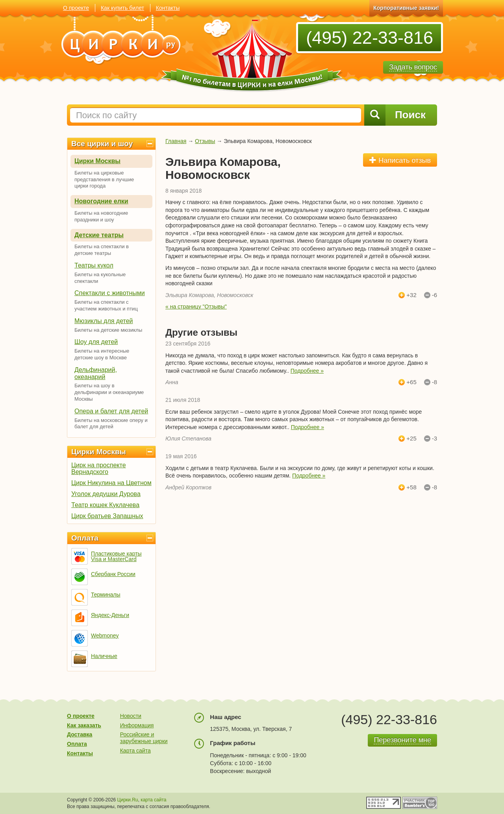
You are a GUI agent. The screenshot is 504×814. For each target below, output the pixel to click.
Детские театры (99, 235)
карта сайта (153, 800)
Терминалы (106, 595)
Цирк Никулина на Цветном (111, 483)
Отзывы (205, 141)
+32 (411, 295)
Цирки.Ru (128, 800)
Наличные (104, 656)
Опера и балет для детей (111, 411)
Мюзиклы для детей (104, 321)
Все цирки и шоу (102, 144)
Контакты (168, 8)
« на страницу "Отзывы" (196, 307)
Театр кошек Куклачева (105, 505)
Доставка (80, 734)
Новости (131, 716)
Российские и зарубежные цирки (144, 738)
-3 (435, 439)
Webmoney (105, 636)
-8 (435, 382)
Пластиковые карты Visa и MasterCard (116, 556)
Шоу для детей (96, 342)
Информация (137, 725)
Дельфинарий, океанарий (96, 373)
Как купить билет (122, 8)
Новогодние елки (101, 201)
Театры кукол (94, 265)
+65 (411, 382)
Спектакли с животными (110, 293)
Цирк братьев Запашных (107, 516)
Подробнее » (307, 371)
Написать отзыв (400, 160)
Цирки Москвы (97, 161)
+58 (411, 487)
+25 (411, 439)
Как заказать (84, 725)
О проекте (76, 8)
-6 (435, 295)
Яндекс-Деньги (110, 615)
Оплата (85, 538)
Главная (176, 141)
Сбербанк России (113, 574)
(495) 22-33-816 (370, 38)
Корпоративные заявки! (406, 8)
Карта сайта (135, 751)
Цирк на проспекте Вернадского (99, 468)
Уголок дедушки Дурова (106, 494)
